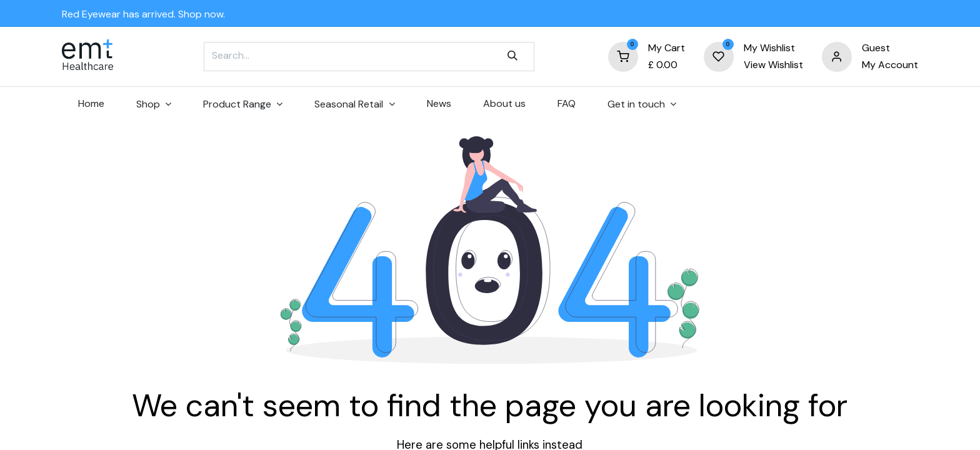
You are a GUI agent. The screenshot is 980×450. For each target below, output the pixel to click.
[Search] (512, 56)
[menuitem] (91, 104)
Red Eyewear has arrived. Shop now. (143, 14)
